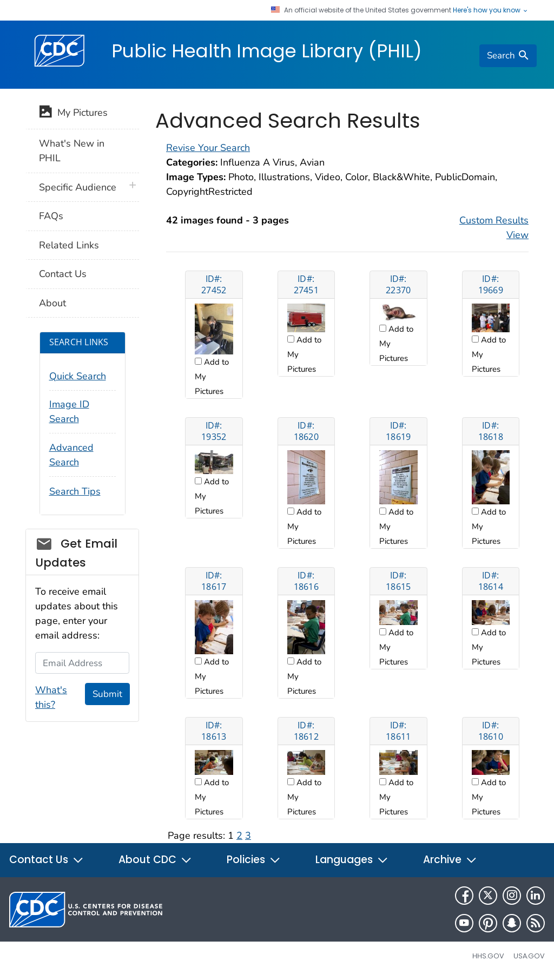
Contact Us (63, 274)
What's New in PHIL (72, 151)
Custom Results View (494, 228)
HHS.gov (488, 956)
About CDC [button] (155, 860)
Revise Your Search (208, 148)
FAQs (51, 216)
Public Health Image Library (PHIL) (267, 51)
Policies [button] (254, 860)
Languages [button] (352, 860)
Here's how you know (491, 10)
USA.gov (529, 956)
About (52, 303)
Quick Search (78, 376)
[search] (508, 56)
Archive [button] (450, 860)
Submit (107, 694)
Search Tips (75, 491)
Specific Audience (78, 187)
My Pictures (73, 114)
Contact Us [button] (47, 860)
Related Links (69, 245)
